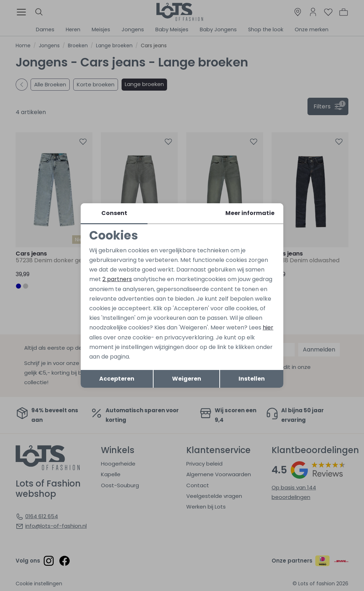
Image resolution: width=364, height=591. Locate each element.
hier (268, 327)
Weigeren (187, 379)
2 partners (117, 279)
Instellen (252, 379)
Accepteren (117, 379)
